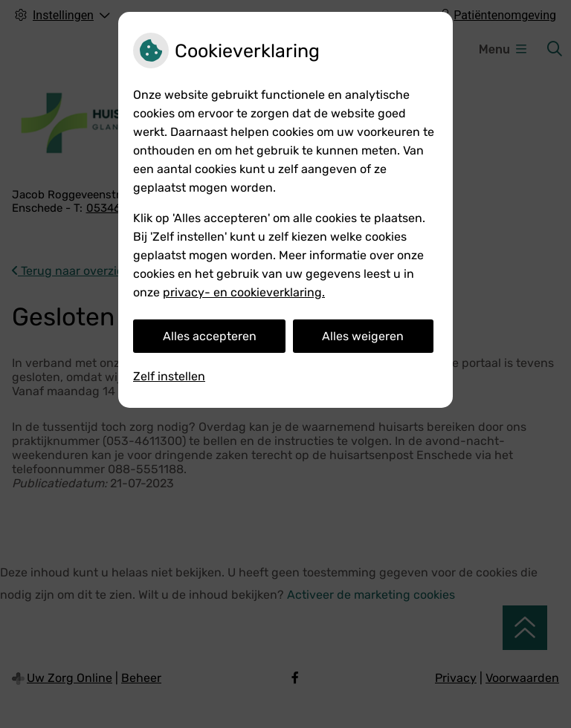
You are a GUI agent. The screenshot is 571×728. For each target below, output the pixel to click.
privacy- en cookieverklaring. (244, 292)
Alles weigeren (363, 336)
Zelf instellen (169, 376)
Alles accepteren (210, 336)
